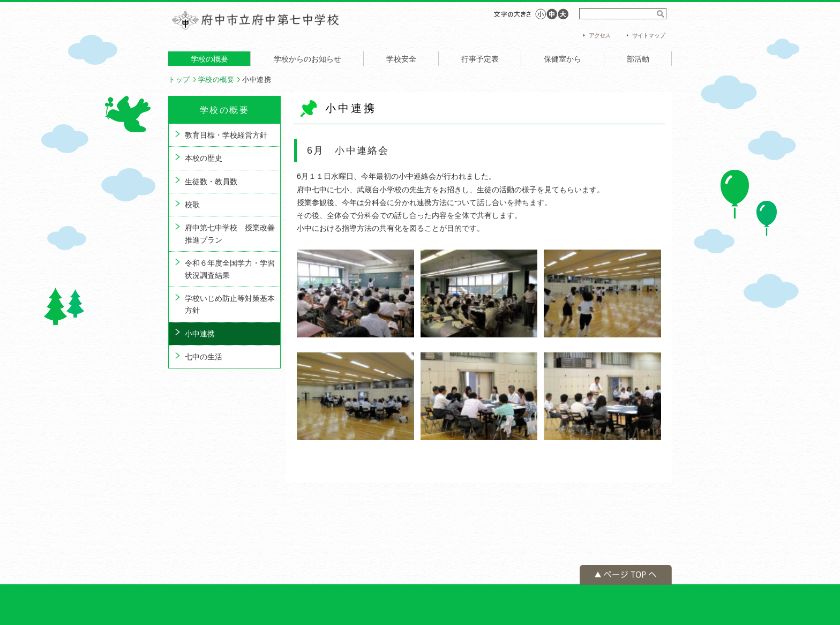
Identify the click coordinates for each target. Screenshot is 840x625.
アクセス (600, 35)
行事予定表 (480, 59)
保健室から (562, 59)
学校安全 (401, 59)
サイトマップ (648, 35)
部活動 (638, 59)
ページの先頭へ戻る (626, 575)
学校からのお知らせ (307, 59)
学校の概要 (209, 59)
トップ (179, 80)
